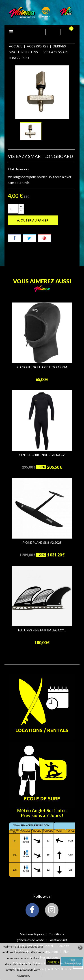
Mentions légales (32, 934)
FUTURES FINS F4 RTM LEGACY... (42, 630)
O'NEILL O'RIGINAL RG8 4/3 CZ (42, 455)
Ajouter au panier (33, 220)
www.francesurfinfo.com (31, 825)
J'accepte (53, 962)
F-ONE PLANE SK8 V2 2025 (42, 543)
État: (12, 169)
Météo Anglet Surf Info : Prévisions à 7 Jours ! (42, 813)
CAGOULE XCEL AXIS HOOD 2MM (42, 367)
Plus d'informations (72, 962)
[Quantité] (13, 209)
